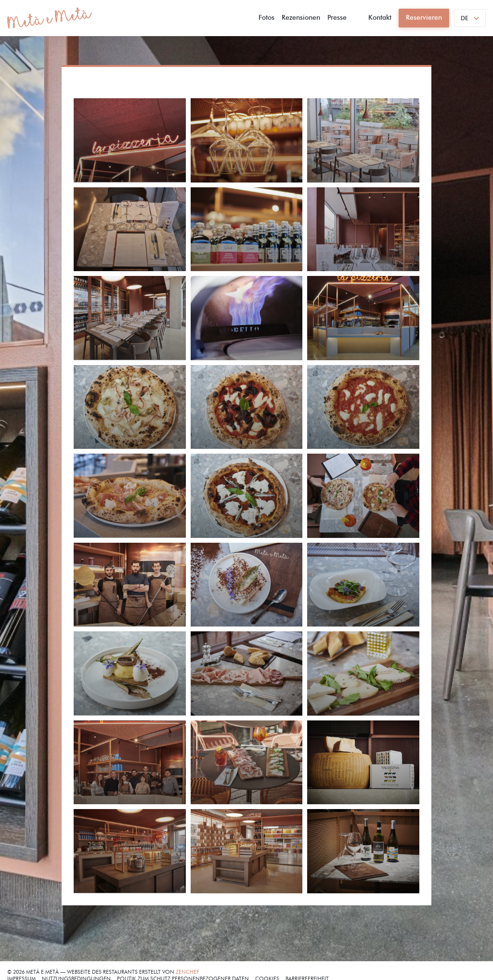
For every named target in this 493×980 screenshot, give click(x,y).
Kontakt (380, 18)
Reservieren (424, 18)
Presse (337, 18)
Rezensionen (301, 18)
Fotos (266, 18)
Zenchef (188, 972)
